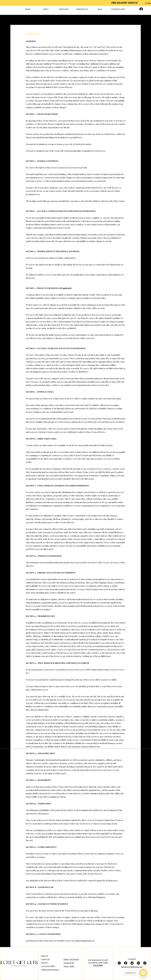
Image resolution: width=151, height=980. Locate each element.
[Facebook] (126, 963)
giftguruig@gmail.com (85, 941)
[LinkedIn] (138, 963)
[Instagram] (119, 963)
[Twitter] (132, 963)
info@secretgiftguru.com (132, 967)
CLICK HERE (98, 965)
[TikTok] (145, 963)
